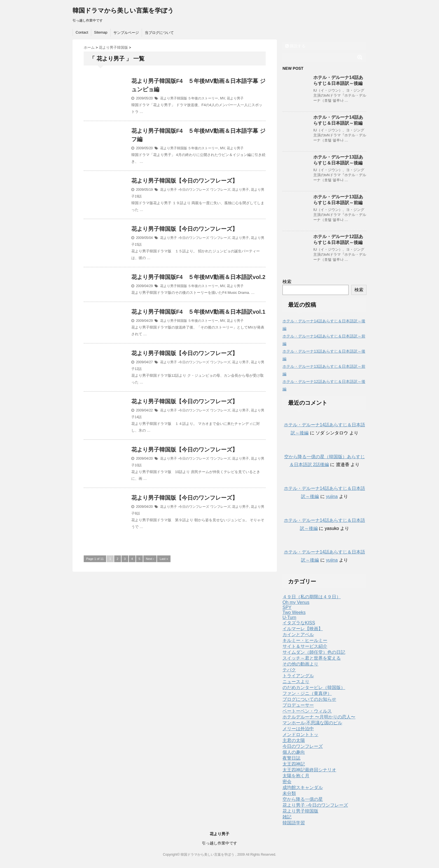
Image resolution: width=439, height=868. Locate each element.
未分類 (289, 793)
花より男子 (235, 98)
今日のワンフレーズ (303, 746)
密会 (287, 782)
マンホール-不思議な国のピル (312, 723)
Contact (82, 32)
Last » (164, 559)
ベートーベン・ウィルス (307, 711)
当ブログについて (159, 33)
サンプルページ (126, 33)
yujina (332, 496)
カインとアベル (298, 635)
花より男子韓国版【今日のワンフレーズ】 (185, 181)
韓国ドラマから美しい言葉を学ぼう (123, 11)
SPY (287, 607)
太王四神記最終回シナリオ (309, 770)
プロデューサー (298, 705)
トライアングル (298, 676)
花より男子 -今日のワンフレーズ (185, 190)
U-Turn (289, 617)
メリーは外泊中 (298, 729)
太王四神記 (294, 764)
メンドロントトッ (300, 735)
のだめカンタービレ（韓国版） (314, 687)
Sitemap (101, 32)
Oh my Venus (296, 602)
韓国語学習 (294, 823)
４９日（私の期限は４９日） (312, 597)
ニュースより (296, 682)
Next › (150, 559)
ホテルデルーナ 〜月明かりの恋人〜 (319, 717)
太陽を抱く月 (296, 776)
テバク (289, 670)
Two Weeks (294, 612)
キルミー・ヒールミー (305, 640)
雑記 (287, 817)
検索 (287, 282)
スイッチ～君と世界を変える (312, 658)
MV (222, 98)
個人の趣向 (294, 752)
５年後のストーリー (203, 98)
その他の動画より (300, 664)
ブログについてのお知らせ (309, 699)
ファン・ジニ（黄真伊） (307, 693)
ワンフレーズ (220, 190)
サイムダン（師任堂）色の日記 (314, 652)
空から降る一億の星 (303, 799)
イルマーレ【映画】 (303, 629)
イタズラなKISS (299, 623)
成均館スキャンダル (303, 787)
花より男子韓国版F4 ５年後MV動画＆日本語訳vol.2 (198, 277)
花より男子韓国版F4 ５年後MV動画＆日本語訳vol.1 (198, 312)
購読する (295, 46)
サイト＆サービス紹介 (305, 646)
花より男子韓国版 (174, 98)
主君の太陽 (294, 740)
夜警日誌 (291, 758)
